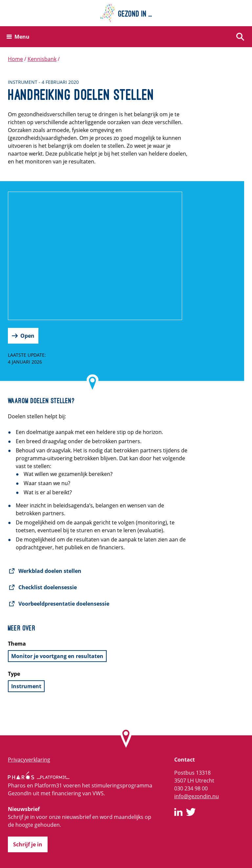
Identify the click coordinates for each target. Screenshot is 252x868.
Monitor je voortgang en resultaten (57, 656)
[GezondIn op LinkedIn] (178, 813)
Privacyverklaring (29, 760)
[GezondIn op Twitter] (191, 813)
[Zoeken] (240, 37)
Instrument (26, 686)
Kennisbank (42, 59)
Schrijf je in (28, 844)
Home (15, 59)
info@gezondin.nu (197, 796)
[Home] (126, 13)
